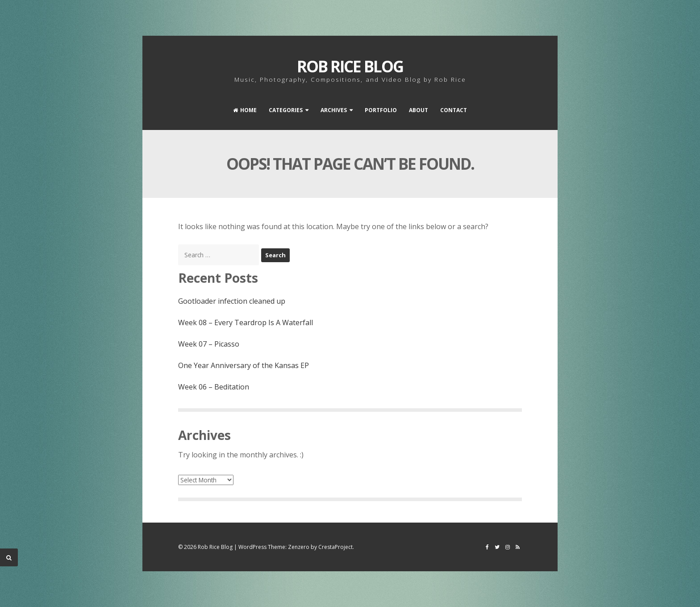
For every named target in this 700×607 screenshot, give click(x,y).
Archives (334, 110)
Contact (454, 110)
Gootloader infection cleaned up (232, 301)
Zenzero (299, 547)
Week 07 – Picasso (209, 344)
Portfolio (381, 110)
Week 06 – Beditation (214, 387)
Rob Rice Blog (350, 66)
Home (245, 110)
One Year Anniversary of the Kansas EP (244, 365)
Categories (286, 110)
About (419, 110)
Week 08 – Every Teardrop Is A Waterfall (246, 322)
